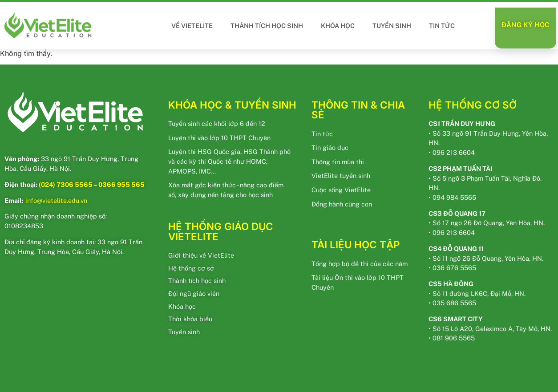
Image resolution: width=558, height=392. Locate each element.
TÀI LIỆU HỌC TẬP (356, 244)
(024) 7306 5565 (66, 184)
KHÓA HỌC (338, 26)
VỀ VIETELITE (192, 26)
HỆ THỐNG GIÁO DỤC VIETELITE (221, 231)
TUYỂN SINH (392, 26)
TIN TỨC (442, 26)
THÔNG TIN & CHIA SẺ (358, 110)
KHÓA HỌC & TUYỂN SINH (232, 105)
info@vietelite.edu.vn (56, 200)
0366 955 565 (121, 184)
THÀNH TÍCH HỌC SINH (267, 26)
